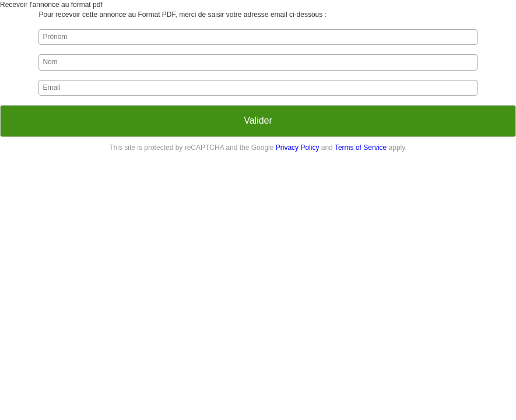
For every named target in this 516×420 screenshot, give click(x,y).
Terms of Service (361, 148)
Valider (258, 120)
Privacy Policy (298, 148)
